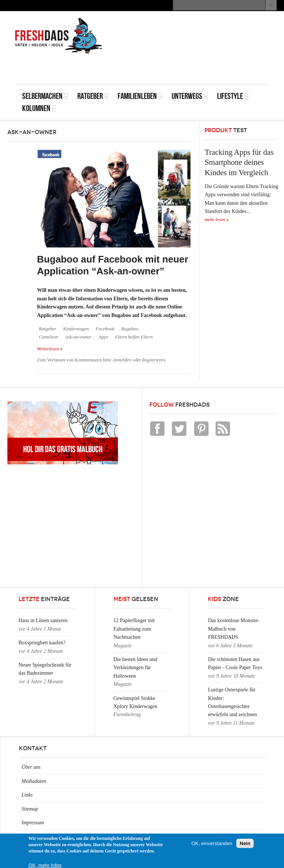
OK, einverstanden (212, 843)
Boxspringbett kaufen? (42, 643)
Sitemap (30, 809)
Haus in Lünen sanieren (43, 620)
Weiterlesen (50, 348)
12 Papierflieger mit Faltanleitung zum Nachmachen (134, 629)
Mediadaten (34, 781)
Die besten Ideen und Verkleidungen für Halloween (136, 668)
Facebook (105, 329)
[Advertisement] (183, 67)
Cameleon (48, 337)
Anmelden (122, 360)
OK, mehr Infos (45, 865)
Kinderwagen (76, 329)
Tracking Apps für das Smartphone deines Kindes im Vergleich (239, 162)
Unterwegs (190, 96)
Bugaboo (130, 329)
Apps (103, 337)
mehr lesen (215, 220)
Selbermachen (45, 96)
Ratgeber (93, 96)
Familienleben (140, 96)
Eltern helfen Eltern (134, 337)
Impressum (33, 823)
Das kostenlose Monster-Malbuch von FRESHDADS (234, 629)
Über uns (31, 767)
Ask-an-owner (78, 337)
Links (27, 795)
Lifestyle (233, 96)
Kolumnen (39, 108)
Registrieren (154, 360)
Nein (245, 843)
